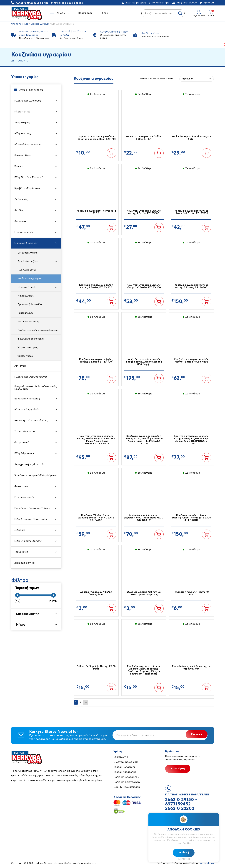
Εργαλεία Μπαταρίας (27, 399)
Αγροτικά (20, 221)
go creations (206, 863)
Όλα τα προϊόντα (20, 24)
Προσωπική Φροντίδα (30, 304)
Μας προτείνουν (185, 3)
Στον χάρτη (178, 769)
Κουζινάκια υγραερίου (30, 279)
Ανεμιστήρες (22, 123)
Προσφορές (85, 13)
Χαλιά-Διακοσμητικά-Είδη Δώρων (35, 475)
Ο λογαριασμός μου (126, 762)
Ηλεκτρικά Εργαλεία (27, 410)
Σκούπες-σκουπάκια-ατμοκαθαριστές (38, 330)
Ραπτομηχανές (26, 313)
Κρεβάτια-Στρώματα (27, 188)
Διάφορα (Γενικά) (25, 563)
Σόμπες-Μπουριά (25, 431)
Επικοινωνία (121, 757)
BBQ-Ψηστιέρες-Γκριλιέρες (31, 421)
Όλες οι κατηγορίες (29, 90)
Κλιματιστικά (22, 112)
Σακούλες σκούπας (28, 322)
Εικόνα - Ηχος (23, 155)
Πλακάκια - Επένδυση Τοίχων (32, 508)
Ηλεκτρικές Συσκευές (28, 101)
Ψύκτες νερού (25, 356)
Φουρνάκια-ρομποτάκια (31, 339)
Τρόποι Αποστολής (125, 772)
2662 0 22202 (75, 3)
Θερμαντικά (22, 442)
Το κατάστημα (159, 3)
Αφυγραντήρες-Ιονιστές (29, 464)
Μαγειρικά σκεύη (27, 287)
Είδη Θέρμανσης (25, 453)
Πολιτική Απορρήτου (126, 777)
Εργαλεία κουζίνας (28, 261)
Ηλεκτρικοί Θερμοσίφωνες (31, 377)
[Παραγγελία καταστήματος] (197, 79)
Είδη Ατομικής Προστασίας (31, 519)
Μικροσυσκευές (24, 232)
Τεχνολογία (21, 552)
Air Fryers (20, 366)
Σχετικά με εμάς (134, 3)
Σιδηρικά (20, 530)
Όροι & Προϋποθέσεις (127, 787)
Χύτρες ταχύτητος (28, 347)
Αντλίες (19, 210)
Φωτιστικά (21, 486)
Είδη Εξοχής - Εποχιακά (29, 177)
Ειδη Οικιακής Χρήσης (28, 541)
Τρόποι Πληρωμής (124, 767)
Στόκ (105, 13)
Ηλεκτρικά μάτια (27, 270)
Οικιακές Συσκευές (40, 24)
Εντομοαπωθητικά (27, 253)
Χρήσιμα (207, 3)
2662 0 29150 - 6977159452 (49, 3)
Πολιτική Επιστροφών (127, 782)
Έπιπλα (18, 166)
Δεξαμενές (21, 199)
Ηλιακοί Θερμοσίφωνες (29, 145)
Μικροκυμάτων (26, 296)
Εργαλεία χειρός (24, 497)
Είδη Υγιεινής (23, 134)
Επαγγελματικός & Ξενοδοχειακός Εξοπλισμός (35, 388)
